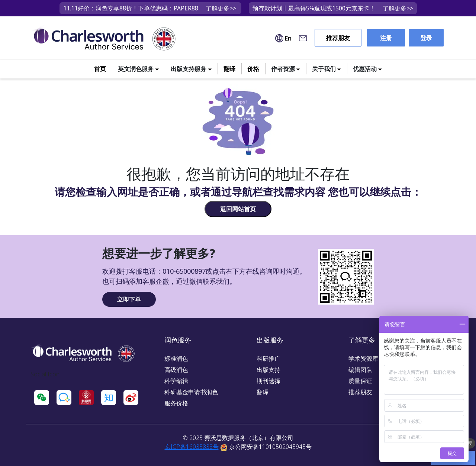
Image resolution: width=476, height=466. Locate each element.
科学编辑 (176, 381)
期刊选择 (268, 381)
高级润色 (176, 370)
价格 (253, 69)
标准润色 (176, 359)
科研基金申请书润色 (191, 392)
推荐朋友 (338, 38)
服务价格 (176, 403)
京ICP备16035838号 (192, 447)
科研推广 (268, 359)
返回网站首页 (238, 209)
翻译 (229, 69)
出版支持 (268, 370)
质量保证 (360, 381)
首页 (100, 69)
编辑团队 (360, 370)
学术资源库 (363, 359)
